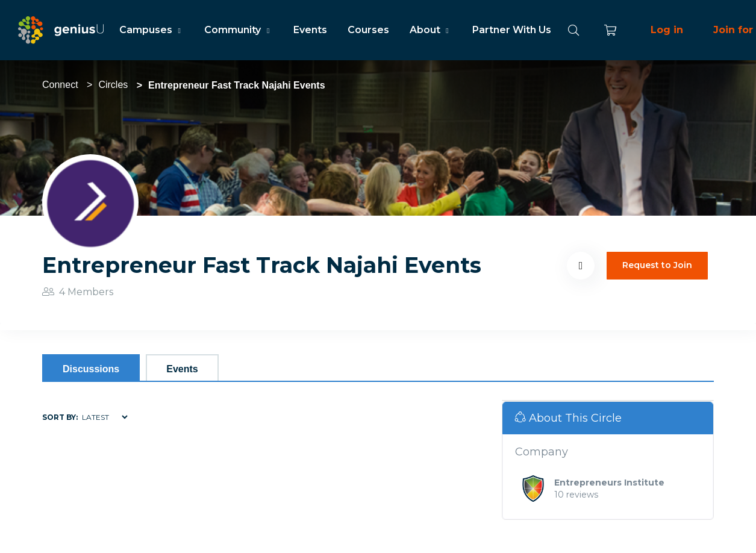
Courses (368, 30)
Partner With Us (512, 30)
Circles (113, 85)
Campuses (152, 30)
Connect (60, 85)
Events (310, 30)
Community (238, 30)
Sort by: (60, 417)
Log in (667, 30)
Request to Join (657, 265)
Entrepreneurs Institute (609, 483)
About (431, 30)
